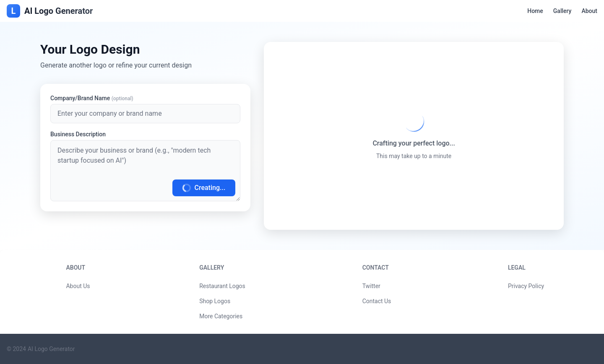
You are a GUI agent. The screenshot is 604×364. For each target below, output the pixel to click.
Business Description (78, 134)
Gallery (562, 11)
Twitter (371, 286)
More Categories (221, 316)
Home (535, 11)
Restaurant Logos (222, 286)
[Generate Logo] (145, 171)
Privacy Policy (526, 286)
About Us (78, 286)
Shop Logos (215, 301)
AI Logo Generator (51, 349)
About (589, 11)
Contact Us (377, 301)
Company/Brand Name (92, 98)
